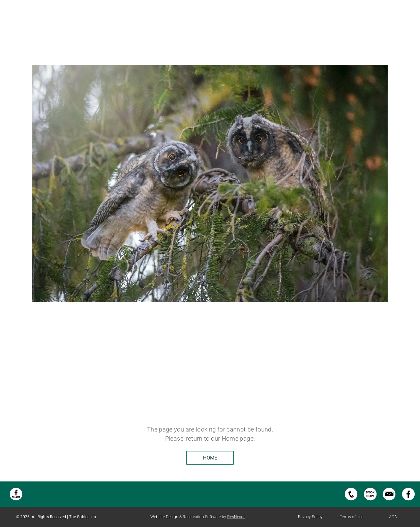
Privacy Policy (310, 517)
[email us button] (389, 500)
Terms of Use (352, 517)
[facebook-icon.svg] (408, 500)
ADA (393, 517)
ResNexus (236, 517)
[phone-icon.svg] (351, 500)
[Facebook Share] (16, 500)
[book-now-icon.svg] (370, 500)
